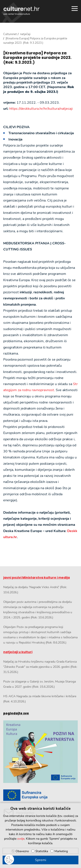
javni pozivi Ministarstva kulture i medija (37, 578)
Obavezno (22, 851)
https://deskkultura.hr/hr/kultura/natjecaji (41, 109)
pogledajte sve (16, 713)
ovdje (21, 839)
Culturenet (10, 34)
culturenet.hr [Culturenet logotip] (21, 11)
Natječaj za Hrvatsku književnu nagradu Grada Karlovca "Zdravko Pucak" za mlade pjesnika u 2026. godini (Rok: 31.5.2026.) (40, 667)
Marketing (61, 851)
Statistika (42, 851)
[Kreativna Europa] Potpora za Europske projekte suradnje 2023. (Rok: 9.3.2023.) (37, 58)
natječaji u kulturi (18, 652)
